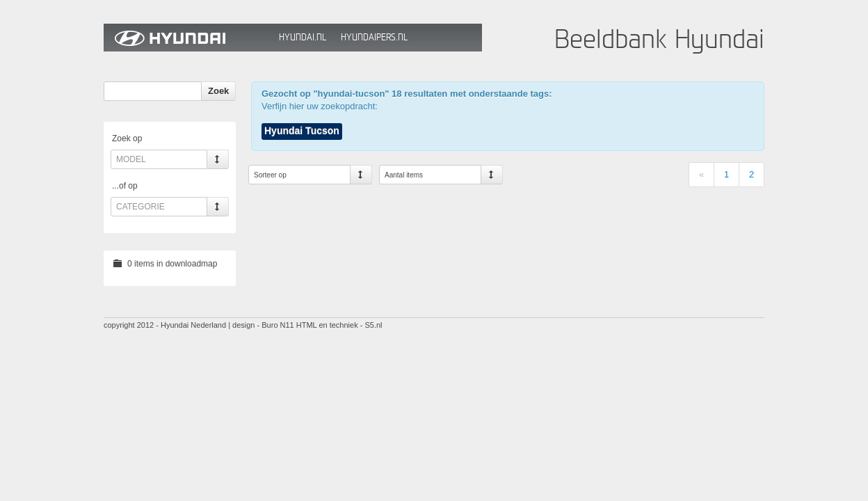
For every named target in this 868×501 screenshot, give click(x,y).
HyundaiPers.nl (374, 37)
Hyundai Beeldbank (188, 38)
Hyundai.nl (303, 37)
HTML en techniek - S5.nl (339, 325)
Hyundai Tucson (302, 131)
